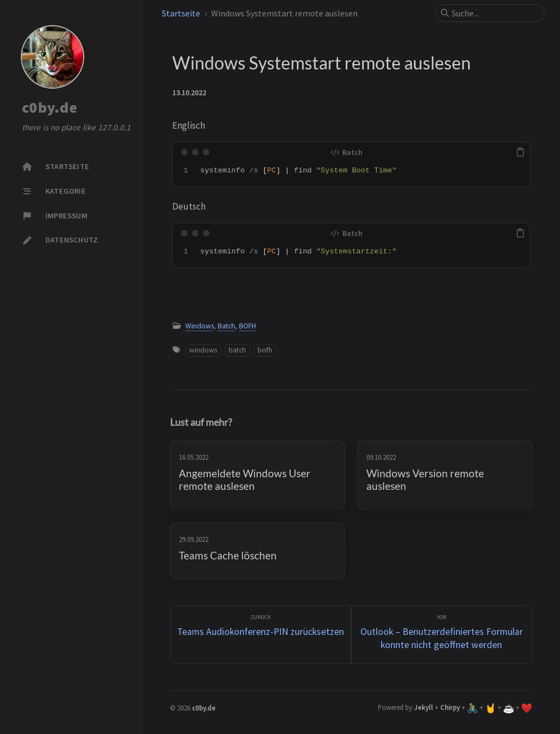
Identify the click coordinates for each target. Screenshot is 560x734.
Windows (200, 326)
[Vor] (442, 635)
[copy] (520, 152)
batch (237, 350)
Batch (226, 326)
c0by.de (49, 108)
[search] (494, 13)
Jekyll (424, 707)
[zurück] (261, 635)
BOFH (247, 326)
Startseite (181, 13)
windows (203, 350)
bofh (265, 350)
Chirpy (450, 707)
